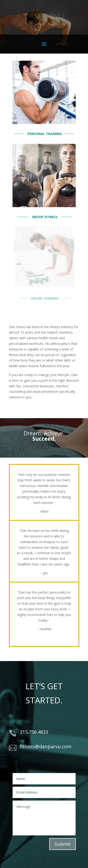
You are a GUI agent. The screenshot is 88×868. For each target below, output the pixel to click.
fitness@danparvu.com (46, 746)
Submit (63, 844)
